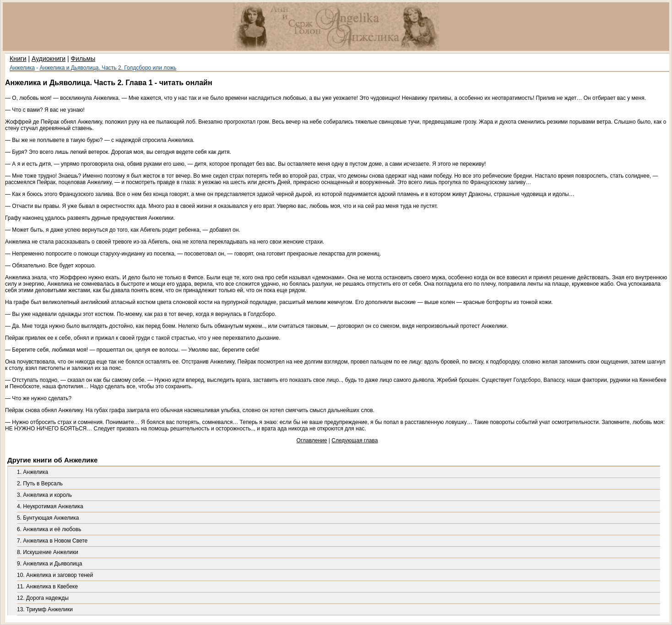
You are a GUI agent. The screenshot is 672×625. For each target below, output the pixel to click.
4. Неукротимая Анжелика (50, 506)
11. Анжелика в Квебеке (47, 587)
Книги (18, 59)
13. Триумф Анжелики (45, 609)
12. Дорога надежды (43, 598)
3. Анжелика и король (44, 495)
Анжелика (22, 68)
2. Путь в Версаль (40, 484)
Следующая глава (355, 440)
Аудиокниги (49, 59)
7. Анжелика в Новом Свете (52, 541)
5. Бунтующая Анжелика (48, 518)
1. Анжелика (33, 472)
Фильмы (83, 59)
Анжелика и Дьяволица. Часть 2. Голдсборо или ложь (108, 68)
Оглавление (312, 440)
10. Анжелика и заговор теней (55, 575)
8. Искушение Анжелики (48, 552)
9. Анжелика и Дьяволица (49, 564)
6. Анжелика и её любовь (49, 529)
